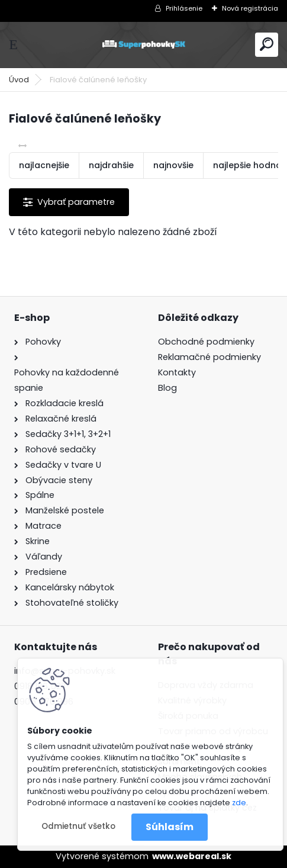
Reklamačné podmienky (209, 357)
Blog (167, 388)
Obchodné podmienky (206, 342)
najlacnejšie (44, 165)
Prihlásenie (184, 8)
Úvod (19, 80)
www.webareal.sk (192, 856)
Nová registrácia (250, 8)
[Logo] (144, 45)
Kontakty (177, 372)
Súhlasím (170, 827)
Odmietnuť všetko (78, 826)
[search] (267, 44)
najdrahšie (111, 165)
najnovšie (173, 165)
